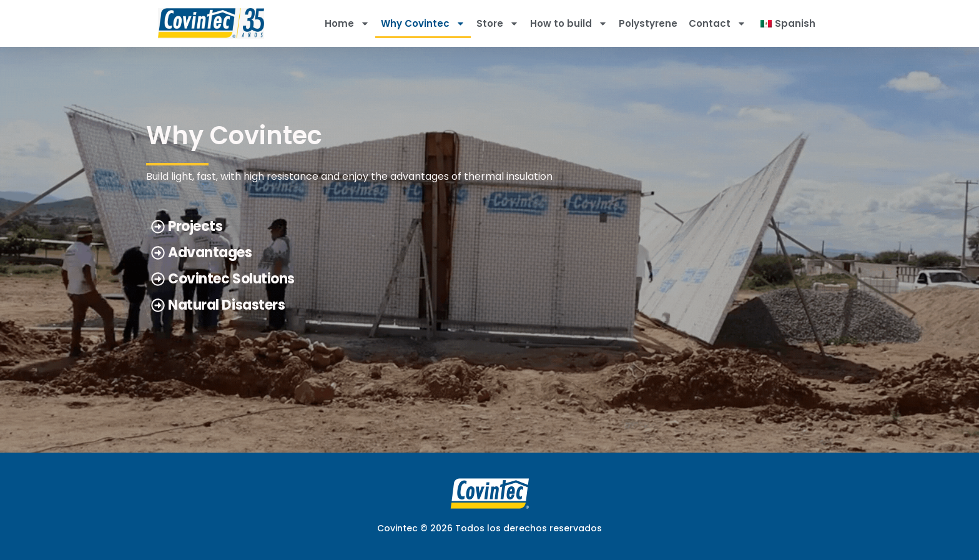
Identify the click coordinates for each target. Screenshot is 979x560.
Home (347, 23)
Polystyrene (648, 23)
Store (498, 23)
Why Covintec (423, 23)
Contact (717, 23)
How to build (569, 23)
